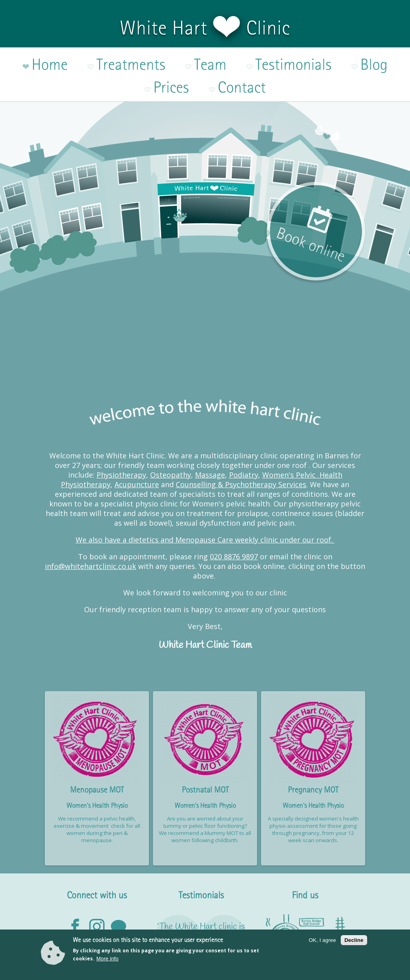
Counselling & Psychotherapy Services (241, 450)
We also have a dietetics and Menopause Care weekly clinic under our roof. (205, 505)
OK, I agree (322, 943)
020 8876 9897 (234, 522)
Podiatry (244, 440)
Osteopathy (171, 440)
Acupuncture (137, 450)
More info (107, 962)
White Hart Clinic (205, 28)
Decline (354, 943)
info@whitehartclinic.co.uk (90, 532)
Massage (210, 440)
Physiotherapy (121, 440)
